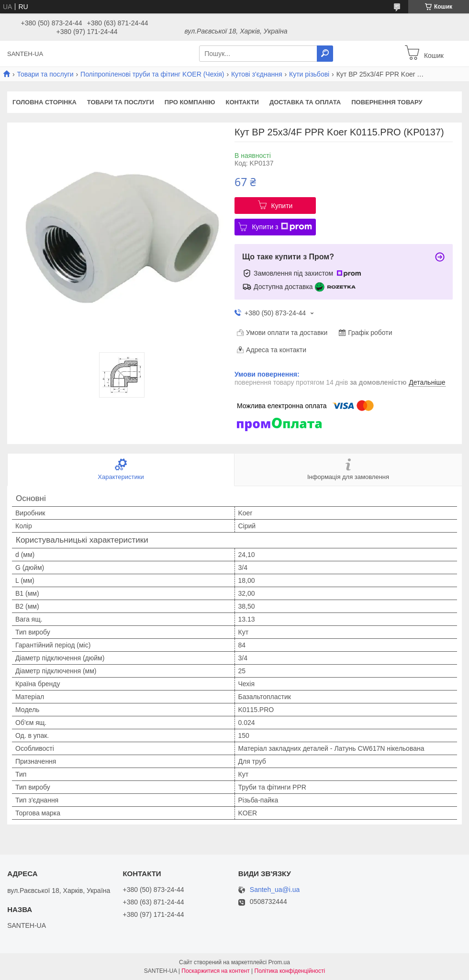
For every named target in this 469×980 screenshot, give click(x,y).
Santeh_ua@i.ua (275, 890)
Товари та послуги (45, 74)
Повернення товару (387, 102)
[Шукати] (325, 54)
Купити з (282, 227)
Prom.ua (279, 962)
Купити (282, 206)
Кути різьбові (309, 74)
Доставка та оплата (305, 102)
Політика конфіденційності (290, 971)
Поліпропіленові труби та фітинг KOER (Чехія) (152, 74)
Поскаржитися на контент (215, 971)
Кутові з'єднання (257, 74)
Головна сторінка (45, 102)
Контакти (242, 102)
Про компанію (190, 102)
